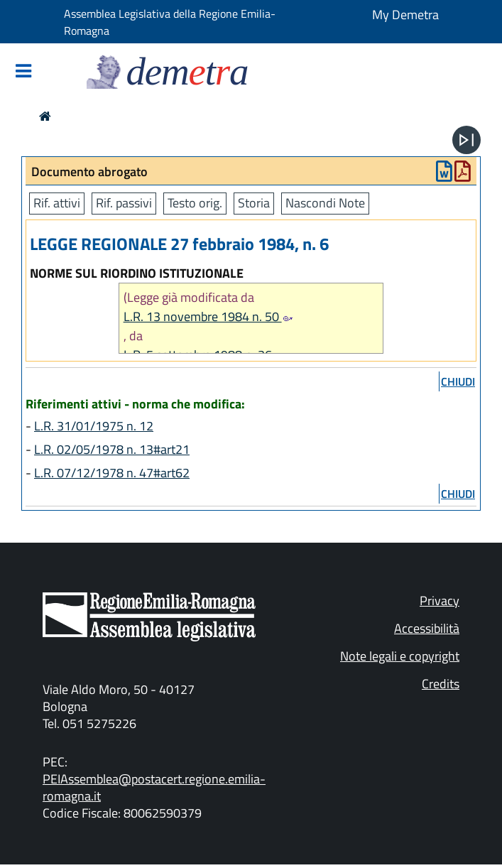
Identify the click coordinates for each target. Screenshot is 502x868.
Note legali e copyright (400, 656)
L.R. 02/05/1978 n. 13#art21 (112, 449)
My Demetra (405, 15)
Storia (254, 203)
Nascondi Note (325, 203)
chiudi (458, 381)
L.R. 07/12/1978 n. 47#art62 (112, 473)
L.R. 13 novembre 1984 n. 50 (208, 316)
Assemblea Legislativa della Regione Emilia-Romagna (170, 22)
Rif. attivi (57, 203)
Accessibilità (427, 628)
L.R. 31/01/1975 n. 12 (94, 426)
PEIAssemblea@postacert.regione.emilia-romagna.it (154, 787)
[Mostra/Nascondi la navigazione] (23, 72)
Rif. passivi (124, 203)
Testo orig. (195, 203)
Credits (441, 684)
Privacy (440, 601)
